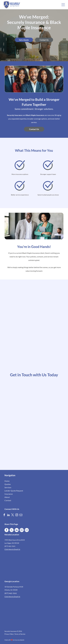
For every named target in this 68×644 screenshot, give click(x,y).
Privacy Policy (9, 634)
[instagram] (17, 515)
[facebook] (4, 515)
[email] (21, 515)
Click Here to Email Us (12, 549)
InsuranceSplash (19, 640)
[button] (63, 5)
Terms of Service (20, 634)
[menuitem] (19, 481)
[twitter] (13, 515)
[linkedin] (8, 515)
